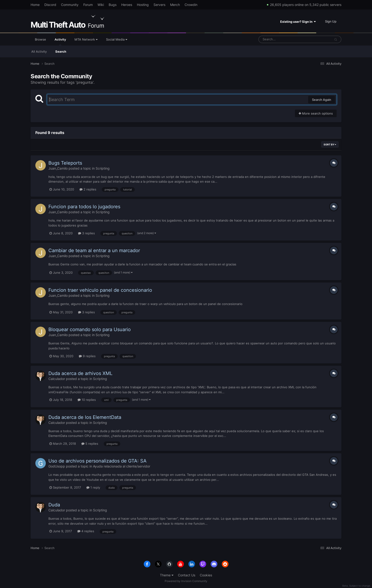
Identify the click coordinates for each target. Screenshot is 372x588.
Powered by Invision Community (186, 581)
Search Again (322, 100)
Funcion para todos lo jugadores (84, 207)
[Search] (282, 39)
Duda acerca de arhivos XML (80, 373)
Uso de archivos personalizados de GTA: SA (98, 461)
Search (61, 51)
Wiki (101, 5)
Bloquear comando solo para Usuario (90, 329)
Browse (40, 39)
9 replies (87, 356)
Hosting (143, 5)
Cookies (206, 575)
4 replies (86, 531)
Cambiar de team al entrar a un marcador (94, 250)
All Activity (39, 51)
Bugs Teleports (65, 163)
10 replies (87, 400)
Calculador (57, 379)
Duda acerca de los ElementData (85, 417)
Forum (88, 5)
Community (70, 5)
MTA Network (86, 39)
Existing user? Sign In (298, 22)
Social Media (117, 39)
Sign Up (331, 21)
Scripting (103, 168)
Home (35, 5)
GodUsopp (57, 466)
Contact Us (187, 575)
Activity (60, 42)
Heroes (127, 5)
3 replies (86, 233)
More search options (316, 113)
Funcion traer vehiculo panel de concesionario (100, 290)
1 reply (93, 487)
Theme (167, 575)
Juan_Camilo (58, 168)
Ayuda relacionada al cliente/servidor (122, 466)
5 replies (90, 444)
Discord (50, 5)
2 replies (88, 189)
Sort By (330, 144)
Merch (175, 5)
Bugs (113, 5)
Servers (159, 5)
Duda (54, 505)
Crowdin (191, 5)
